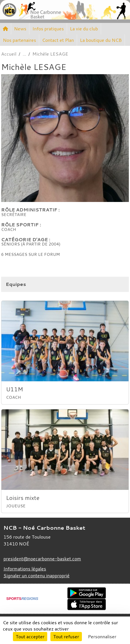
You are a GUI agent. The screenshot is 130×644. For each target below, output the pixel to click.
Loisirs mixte (23, 498)
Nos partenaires (19, 40)
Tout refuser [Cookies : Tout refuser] (66, 637)
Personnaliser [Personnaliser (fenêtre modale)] (102, 637)
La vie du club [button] (84, 29)
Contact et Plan (58, 40)
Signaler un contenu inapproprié (37, 576)
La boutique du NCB (101, 40)
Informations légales (25, 569)
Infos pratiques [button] (48, 29)
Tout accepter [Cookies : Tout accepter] (30, 637)
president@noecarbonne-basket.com (42, 559)
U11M (14, 389)
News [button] (20, 29)
